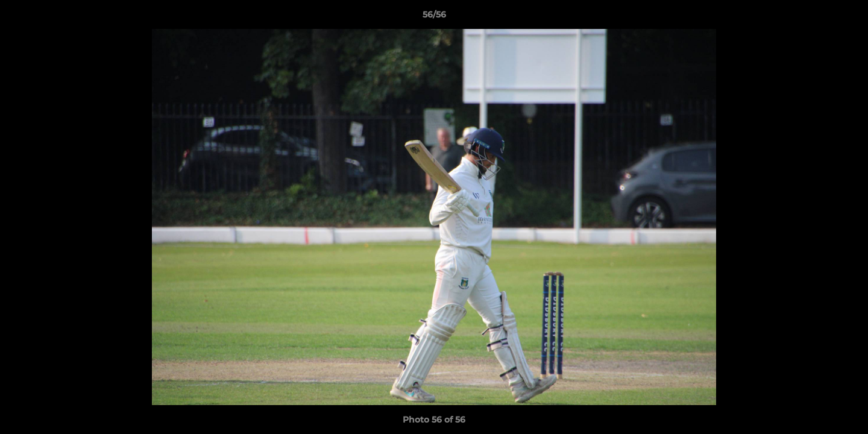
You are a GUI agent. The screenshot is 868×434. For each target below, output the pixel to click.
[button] (846, 17)
